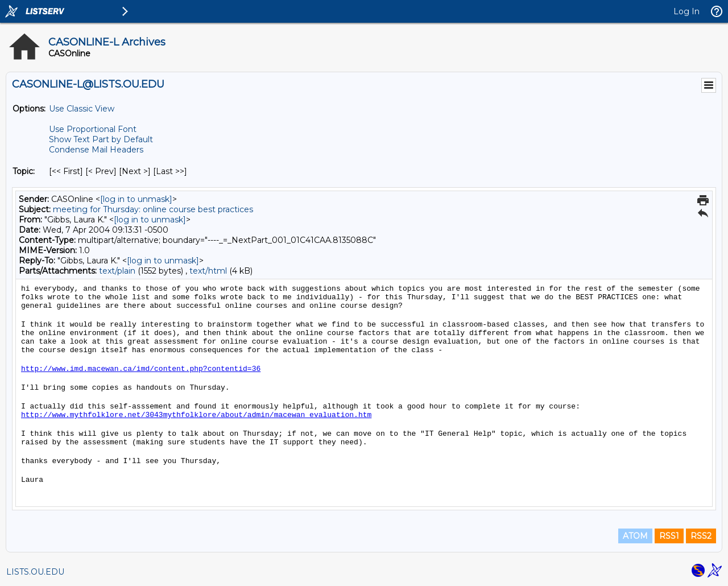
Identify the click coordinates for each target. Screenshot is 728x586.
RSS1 (669, 536)
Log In (686, 11)
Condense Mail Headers (96, 150)
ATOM (635, 536)
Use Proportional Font (93, 129)
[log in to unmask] (136, 199)
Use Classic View (82, 109)
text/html (208, 271)
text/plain (117, 271)
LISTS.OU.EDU (35, 572)
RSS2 (701, 536)
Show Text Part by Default (101, 139)
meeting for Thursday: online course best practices (153, 209)
